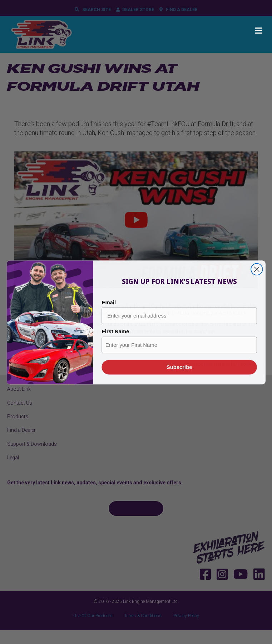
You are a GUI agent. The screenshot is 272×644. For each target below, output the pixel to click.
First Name (115, 341)
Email (109, 312)
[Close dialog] (257, 279)
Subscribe (179, 377)
